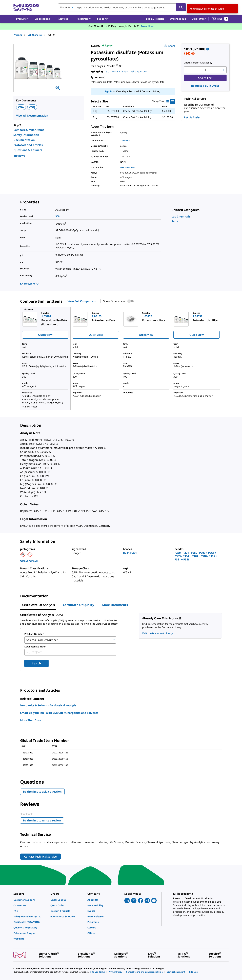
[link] (181, 216)
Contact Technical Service (40, 856)
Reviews (20, 156)
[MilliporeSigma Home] (26, 7)
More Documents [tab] (115, 605)
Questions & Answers (28, 150)
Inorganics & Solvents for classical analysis (48, 705)
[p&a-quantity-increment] (224, 70)
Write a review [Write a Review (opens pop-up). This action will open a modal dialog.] (120, 71)
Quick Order (199, 19)
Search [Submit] (36, 663)
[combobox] (122, 7)
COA (21, 107)
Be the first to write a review (43, 821)
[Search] (181, 7)
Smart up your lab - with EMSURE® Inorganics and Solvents (59, 712)
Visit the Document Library (157, 633)
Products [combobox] (65, 7)
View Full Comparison (82, 301)
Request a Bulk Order (205, 86)
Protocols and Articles (28, 145)
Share (170, 46)
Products (18, 35)
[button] (155, 19)
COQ (32, 107)
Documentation (24, 140)
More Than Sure (31, 720)
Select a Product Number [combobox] (42, 640)
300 (57, 216)
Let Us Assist (192, 117)
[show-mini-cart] (220, 19)
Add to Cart (205, 78)
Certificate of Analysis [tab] (38, 605)
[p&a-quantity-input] (205, 70)
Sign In (108, 91)
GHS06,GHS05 (29, 561)
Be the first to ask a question (42, 791)
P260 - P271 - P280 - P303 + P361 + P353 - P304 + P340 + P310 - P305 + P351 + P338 (196, 556)
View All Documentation (32, 116)
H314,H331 (130, 553)
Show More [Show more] (29, 284)
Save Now (147, 26)
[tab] (21, 35)
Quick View (45, 335)
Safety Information (26, 135)
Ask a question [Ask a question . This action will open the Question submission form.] (139, 71)
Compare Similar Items (29, 130)
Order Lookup (178, 19)
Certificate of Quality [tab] (78, 605)
